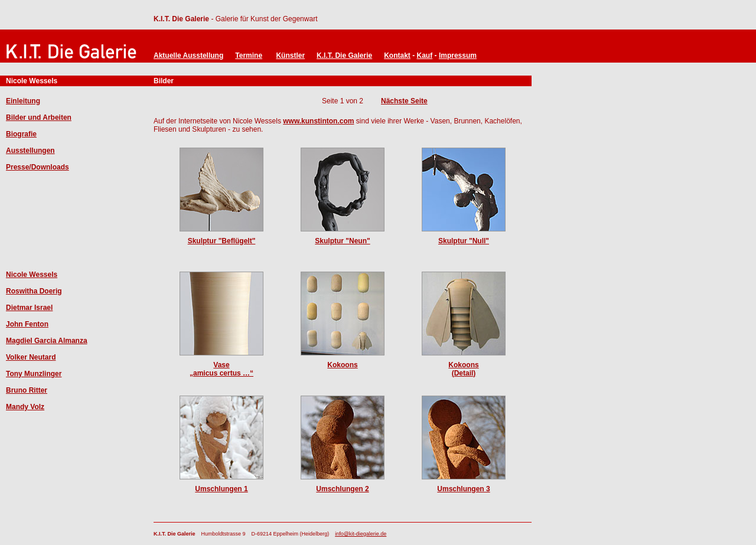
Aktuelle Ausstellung (188, 56)
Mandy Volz (25, 407)
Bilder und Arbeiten (39, 118)
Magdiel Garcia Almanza (47, 341)
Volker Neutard (31, 357)
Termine (249, 56)
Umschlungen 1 (221, 489)
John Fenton (27, 324)
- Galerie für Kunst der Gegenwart (263, 19)
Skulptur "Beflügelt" (222, 241)
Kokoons (342, 365)
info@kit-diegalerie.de (361, 534)
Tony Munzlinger (34, 374)
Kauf (425, 56)
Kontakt (397, 56)
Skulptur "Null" (464, 241)
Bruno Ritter (27, 390)
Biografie (21, 134)
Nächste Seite (404, 101)
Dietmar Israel (29, 308)
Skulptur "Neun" (342, 241)
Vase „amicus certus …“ (221, 369)
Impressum (458, 56)
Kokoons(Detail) (463, 369)
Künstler (290, 56)
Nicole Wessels (32, 275)
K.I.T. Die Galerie (181, 19)
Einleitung (23, 101)
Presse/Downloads (38, 167)
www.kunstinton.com (318, 121)
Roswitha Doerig (34, 291)
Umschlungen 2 (342, 489)
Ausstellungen (30, 151)
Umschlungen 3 (463, 489)
